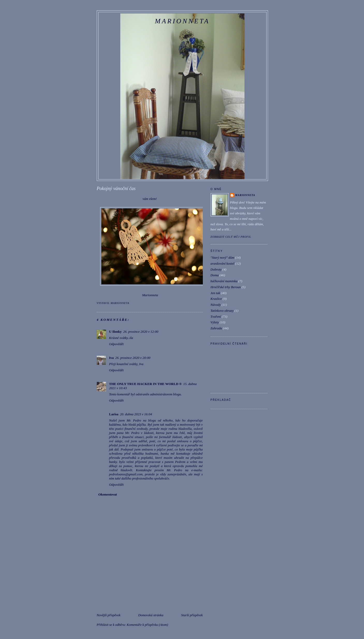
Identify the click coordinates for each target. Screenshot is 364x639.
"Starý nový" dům (222, 257)
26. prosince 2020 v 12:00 (141, 332)
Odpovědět (116, 344)
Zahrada (216, 328)
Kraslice (216, 299)
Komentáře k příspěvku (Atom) (147, 625)
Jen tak (215, 293)
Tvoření (216, 317)
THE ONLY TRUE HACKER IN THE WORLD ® (146, 384)
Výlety (215, 322)
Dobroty (216, 269)
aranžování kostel (222, 263)
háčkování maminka (224, 281)
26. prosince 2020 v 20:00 (133, 358)
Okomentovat (108, 494)
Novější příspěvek (109, 615)
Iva (112, 358)
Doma (215, 275)
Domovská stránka (151, 615)
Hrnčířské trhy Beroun (226, 287)
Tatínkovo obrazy (222, 311)
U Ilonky (116, 332)
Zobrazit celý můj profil (231, 237)
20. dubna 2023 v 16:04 (136, 414)
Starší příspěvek (192, 615)
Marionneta (182, 21)
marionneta (245, 195)
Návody (216, 305)
